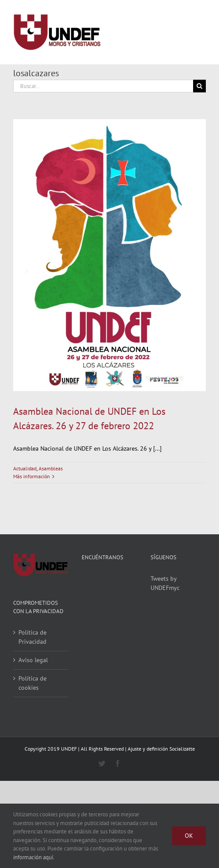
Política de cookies (32, 683)
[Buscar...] (103, 86)
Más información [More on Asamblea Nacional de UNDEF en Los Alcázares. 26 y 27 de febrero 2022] (32, 476)
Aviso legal (33, 660)
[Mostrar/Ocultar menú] (199, 32)
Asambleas (51, 468)
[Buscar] (199, 86)
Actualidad (25, 468)
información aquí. (34, 857)
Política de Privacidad (32, 637)
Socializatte (182, 749)
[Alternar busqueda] (167, 32)
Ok (189, 836)
